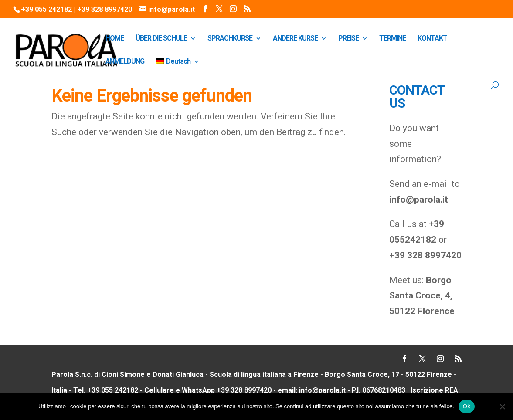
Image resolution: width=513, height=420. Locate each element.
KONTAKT (432, 39)
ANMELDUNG (125, 62)
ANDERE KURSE (295, 39)
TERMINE (392, 39)
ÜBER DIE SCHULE (161, 39)
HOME (115, 39)
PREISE (348, 39)
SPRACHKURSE (230, 39)
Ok (467, 406)
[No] (502, 406)
